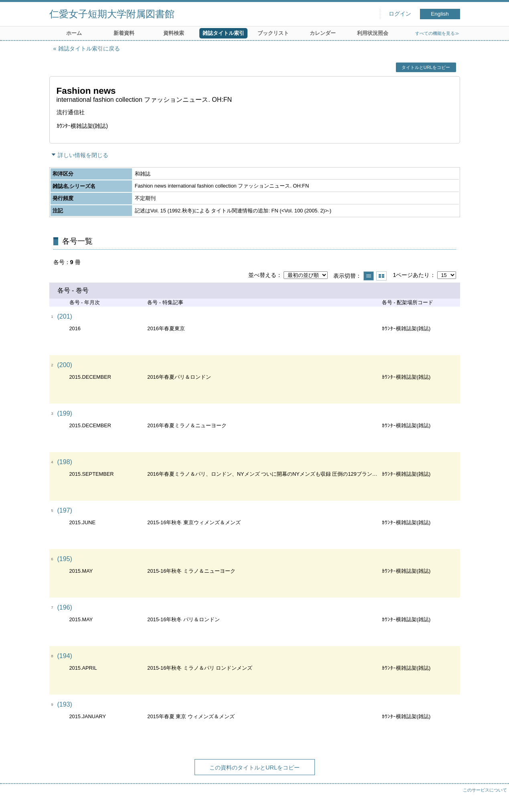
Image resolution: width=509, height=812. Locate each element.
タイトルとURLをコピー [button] (426, 67)
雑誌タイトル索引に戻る (89, 48)
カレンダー (323, 33)
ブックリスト (273, 33)
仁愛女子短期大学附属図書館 (112, 14)
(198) (65, 462)
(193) (65, 704)
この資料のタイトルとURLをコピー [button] (255, 768)
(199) (65, 413)
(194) (65, 656)
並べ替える (262, 275)
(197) (65, 510)
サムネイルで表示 (381, 276)
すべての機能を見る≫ (437, 33)
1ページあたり (411, 275)
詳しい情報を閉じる (83, 155)
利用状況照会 (373, 33)
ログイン (400, 14)
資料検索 (174, 33)
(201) (65, 316)
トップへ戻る (495, 798)
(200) (65, 365)
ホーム (74, 33)
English (440, 14)
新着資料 (124, 33)
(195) (65, 559)
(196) (65, 607)
